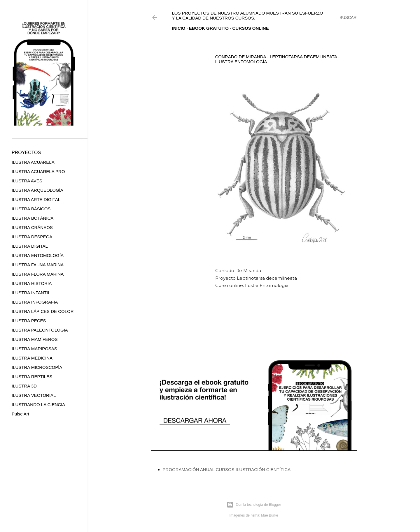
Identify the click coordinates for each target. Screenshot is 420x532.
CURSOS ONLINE (251, 28)
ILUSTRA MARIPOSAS (34, 349)
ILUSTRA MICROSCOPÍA (37, 367)
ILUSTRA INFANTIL (31, 293)
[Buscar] (348, 17)
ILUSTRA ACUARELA (33, 162)
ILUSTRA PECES (29, 321)
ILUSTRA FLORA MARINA (38, 274)
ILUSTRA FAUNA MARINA (38, 265)
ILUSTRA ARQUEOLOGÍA (37, 190)
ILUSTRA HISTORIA (32, 283)
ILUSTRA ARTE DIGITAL (36, 199)
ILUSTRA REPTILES (32, 377)
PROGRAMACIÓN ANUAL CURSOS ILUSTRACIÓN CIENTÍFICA (227, 470)
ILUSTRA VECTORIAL (34, 395)
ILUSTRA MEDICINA (32, 358)
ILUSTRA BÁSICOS (31, 209)
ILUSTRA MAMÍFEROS (35, 339)
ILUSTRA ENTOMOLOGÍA (38, 255)
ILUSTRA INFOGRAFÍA (35, 302)
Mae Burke (269, 515)
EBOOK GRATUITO (209, 28)
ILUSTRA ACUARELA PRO (38, 171)
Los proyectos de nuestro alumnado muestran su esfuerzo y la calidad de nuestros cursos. (248, 15)
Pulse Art (20, 414)
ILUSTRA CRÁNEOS (32, 227)
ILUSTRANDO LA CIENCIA (38, 405)
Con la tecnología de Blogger (254, 505)
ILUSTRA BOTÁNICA (33, 218)
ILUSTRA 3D (24, 386)
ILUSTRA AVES (27, 181)
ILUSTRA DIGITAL (30, 246)
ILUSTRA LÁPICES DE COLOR (43, 311)
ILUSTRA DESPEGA (32, 237)
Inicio (179, 28)
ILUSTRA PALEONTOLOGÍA (40, 330)
